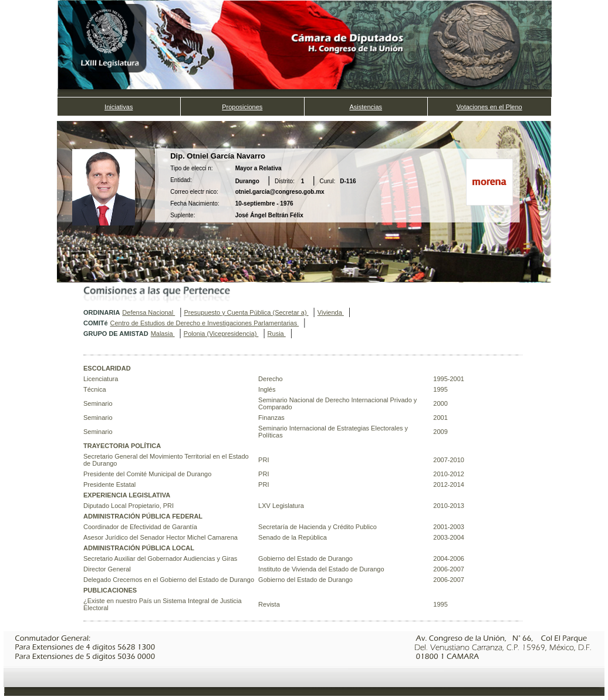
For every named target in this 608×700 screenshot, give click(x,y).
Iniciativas (119, 107)
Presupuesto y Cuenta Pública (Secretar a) (246, 312)
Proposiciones (242, 107)
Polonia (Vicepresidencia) (221, 334)
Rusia (277, 334)
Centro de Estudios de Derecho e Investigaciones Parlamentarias (205, 323)
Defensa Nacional (148, 312)
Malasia (163, 334)
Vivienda (331, 312)
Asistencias (366, 107)
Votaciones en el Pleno (489, 107)
